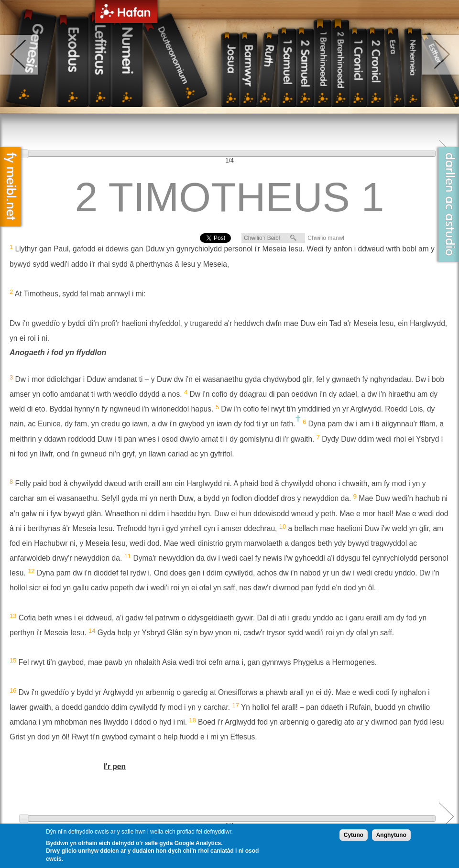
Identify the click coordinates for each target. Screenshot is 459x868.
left (20, 55)
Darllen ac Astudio (449, 205)
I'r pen (115, 766)
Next (446, 817)
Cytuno (354, 835)
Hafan (126, 13)
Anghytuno (391, 835)
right (440, 55)
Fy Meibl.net (10, 187)
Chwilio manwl (326, 238)
